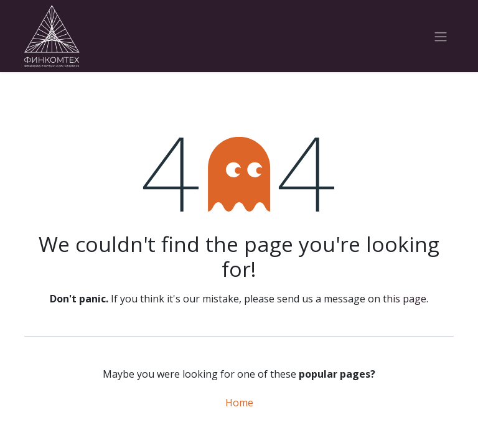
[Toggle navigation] (441, 36)
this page (405, 299)
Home (239, 403)
